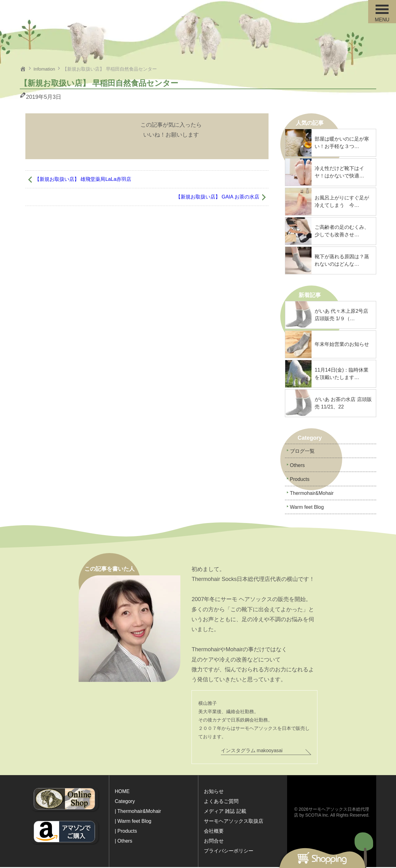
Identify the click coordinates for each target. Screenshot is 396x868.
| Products (126, 832)
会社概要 (214, 832)
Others (297, 466)
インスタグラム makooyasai (252, 751)
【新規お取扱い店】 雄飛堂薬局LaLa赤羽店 (83, 179)
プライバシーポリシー (229, 852)
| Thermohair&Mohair (138, 812)
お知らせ (214, 792)
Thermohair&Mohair (312, 494)
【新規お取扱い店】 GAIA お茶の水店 (217, 197)
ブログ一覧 (302, 451)
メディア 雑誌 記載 (225, 812)
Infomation (44, 69)
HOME (122, 792)
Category (125, 802)
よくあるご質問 (221, 802)
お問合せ (214, 842)
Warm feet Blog (307, 508)
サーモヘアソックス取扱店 (234, 822)
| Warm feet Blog (133, 822)
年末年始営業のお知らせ (342, 344)
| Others (124, 842)
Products (300, 480)
